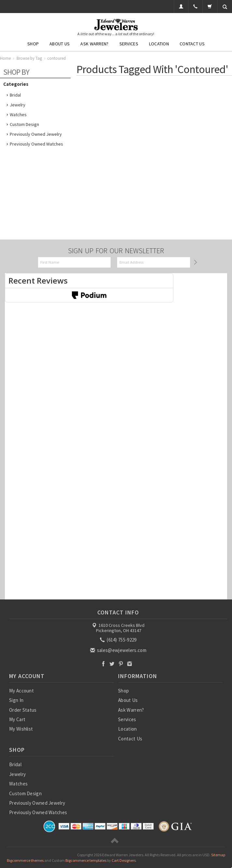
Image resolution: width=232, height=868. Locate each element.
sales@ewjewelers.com (119, 650)
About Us (60, 44)
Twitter (112, 664)
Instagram (130, 664)
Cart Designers (124, 860)
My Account (21, 691)
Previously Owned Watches (36, 144)
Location (159, 44)
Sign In (16, 700)
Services (129, 44)
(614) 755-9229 (119, 640)
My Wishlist (21, 729)
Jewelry (18, 105)
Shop (33, 44)
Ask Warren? (94, 44)
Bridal (15, 95)
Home (5, 58)
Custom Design (24, 124)
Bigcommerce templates (86, 860)
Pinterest (121, 664)
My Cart (17, 719)
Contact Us (192, 44)
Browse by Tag (29, 58)
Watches (18, 115)
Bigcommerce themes (25, 860)
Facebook (103, 664)
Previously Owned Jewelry (36, 134)
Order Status (23, 710)
